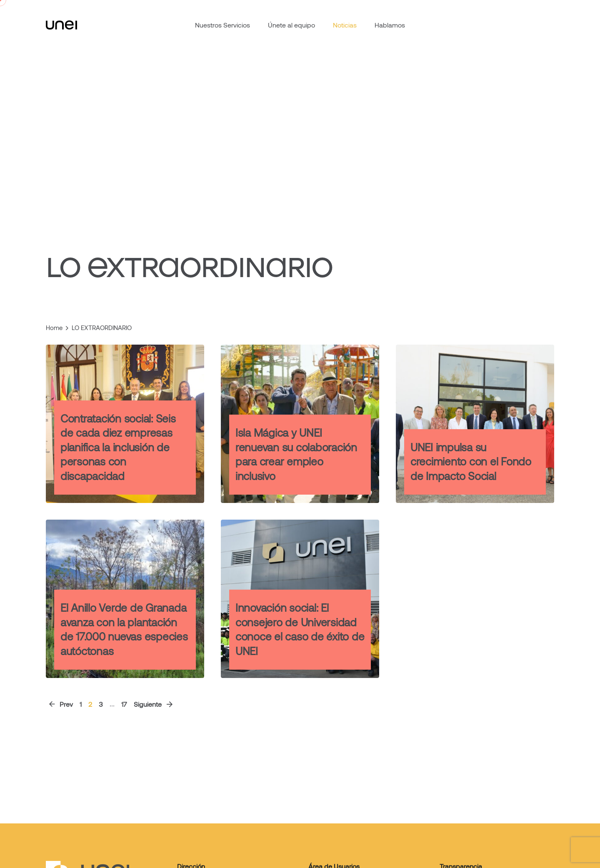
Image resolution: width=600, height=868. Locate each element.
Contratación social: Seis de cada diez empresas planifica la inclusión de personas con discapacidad (118, 447)
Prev (60, 704)
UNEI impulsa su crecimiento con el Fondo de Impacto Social (471, 461)
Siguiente (154, 704)
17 (124, 704)
